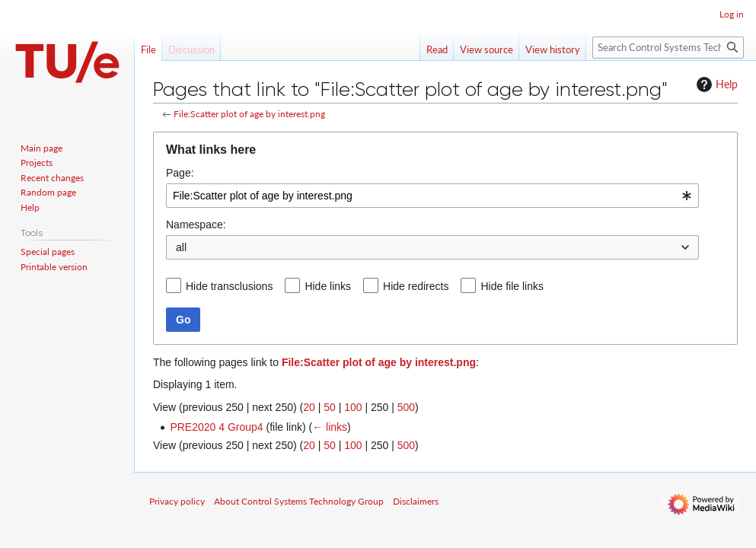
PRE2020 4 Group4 (216, 427)
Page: (180, 173)
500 (406, 407)
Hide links (328, 286)
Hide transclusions (229, 286)
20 (309, 407)
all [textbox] (181, 247)
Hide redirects (416, 286)
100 (353, 407)
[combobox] (432, 196)
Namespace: (196, 225)
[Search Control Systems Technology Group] (668, 48)
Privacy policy (177, 501)
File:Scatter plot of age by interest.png (249, 114)
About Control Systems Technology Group (299, 501)
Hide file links (512, 286)
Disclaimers (416, 501)
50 (330, 407)
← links (330, 427)
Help (715, 84)
